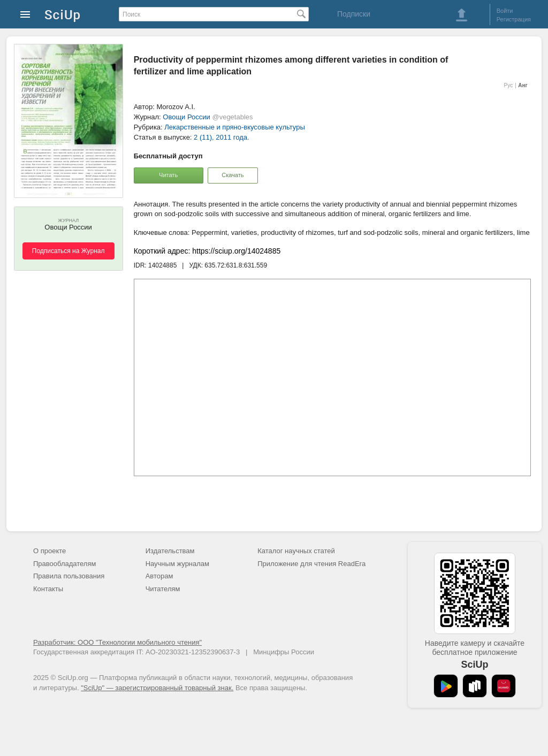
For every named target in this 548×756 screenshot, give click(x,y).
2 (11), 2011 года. (222, 137)
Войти (505, 11)
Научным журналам (177, 564)
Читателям (163, 589)
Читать (168, 175)
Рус (509, 85)
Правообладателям (64, 564)
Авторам (159, 576)
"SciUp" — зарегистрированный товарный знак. (157, 688)
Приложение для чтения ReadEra (311, 564)
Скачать (233, 175)
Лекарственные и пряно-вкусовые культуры (234, 127)
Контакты (48, 589)
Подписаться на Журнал (68, 251)
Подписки (354, 14)
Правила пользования (69, 576)
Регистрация (514, 19)
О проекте (50, 551)
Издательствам (170, 551)
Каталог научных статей (296, 551)
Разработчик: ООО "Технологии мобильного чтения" (117, 642)
